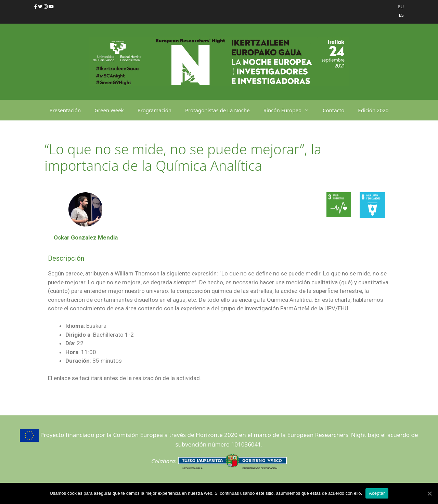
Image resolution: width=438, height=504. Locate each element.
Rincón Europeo (290, 110)
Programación (154, 110)
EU (401, 7)
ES (401, 15)
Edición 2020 (373, 110)
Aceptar (377, 493)
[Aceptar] (429, 493)
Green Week (109, 110)
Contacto (333, 110)
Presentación (65, 110)
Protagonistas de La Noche (217, 110)
